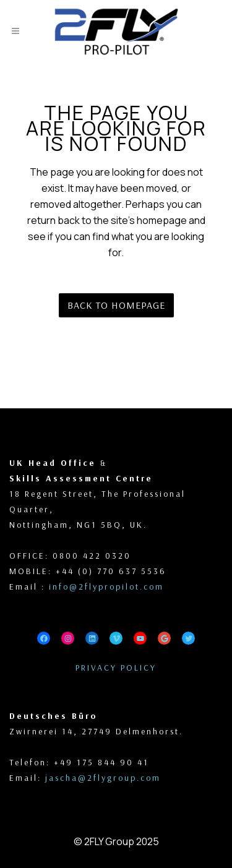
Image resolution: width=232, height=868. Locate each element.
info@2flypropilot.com (106, 587)
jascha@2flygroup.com (103, 778)
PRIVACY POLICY (116, 668)
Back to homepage (116, 305)
